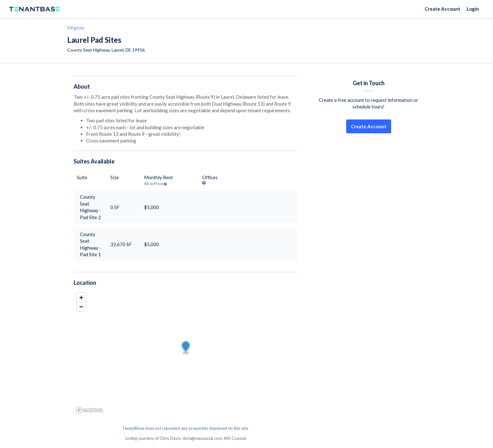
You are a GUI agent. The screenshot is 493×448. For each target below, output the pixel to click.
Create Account (443, 9)
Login (473, 9)
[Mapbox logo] (89, 410)
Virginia (76, 28)
